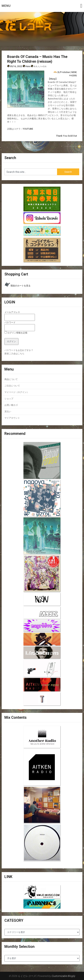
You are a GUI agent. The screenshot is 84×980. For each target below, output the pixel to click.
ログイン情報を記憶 (16, 333)
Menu (6, 6)
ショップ (9, 399)
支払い (8, 411)
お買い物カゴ (11, 405)
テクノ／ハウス (40, 66)
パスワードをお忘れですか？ (19, 350)
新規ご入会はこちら (14, 354)
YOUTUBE (28, 129)
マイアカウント (12, 418)
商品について (11, 379)
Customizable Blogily (63, 976)
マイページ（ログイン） (17, 392)
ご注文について (12, 386)
